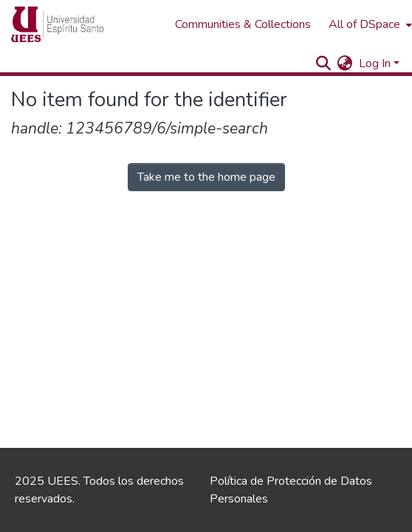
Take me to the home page (206, 177)
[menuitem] (345, 63)
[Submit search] (324, 63)
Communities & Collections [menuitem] (243, 24)
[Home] (86, 24)
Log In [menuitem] (375, 63)
